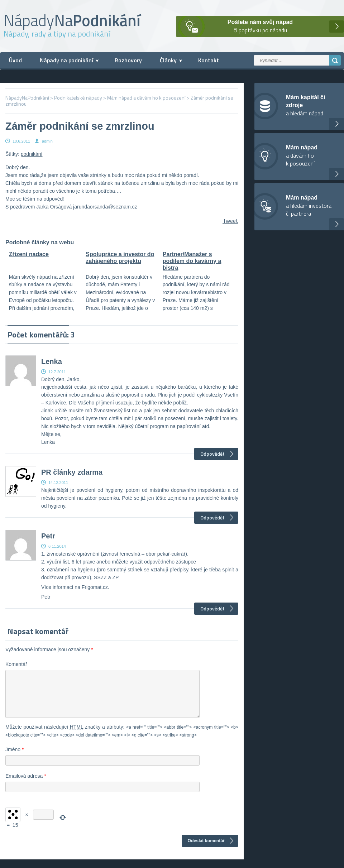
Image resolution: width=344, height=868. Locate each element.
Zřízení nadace (29, 254)
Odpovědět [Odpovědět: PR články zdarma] (212, 517)
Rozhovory (128, 60)
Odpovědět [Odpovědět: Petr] (212, 608)
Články (168, 60)
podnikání (32, 154)
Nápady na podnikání (66, 60)
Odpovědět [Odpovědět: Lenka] (212, 454)
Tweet (230, 221)
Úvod (15, 60)
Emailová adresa (26, 785)
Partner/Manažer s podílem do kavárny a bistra (192, 261)
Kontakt (209, 60)
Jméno (15, 758)
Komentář (16, 664)
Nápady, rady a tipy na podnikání (57, 34)
